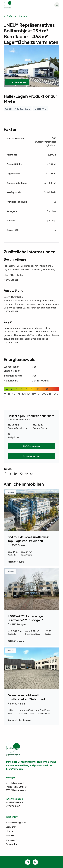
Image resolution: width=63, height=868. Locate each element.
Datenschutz (12, 844)
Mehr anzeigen (11, 280)
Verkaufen (11, 827)
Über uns (10, 831)
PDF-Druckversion (31, 446)
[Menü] (57, 5)
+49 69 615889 (13, 806)
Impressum (11, 840)
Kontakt (10, 836)
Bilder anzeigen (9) (17, 82)
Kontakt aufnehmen (31, 456)
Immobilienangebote (16, 822)
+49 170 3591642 (14, 802)
